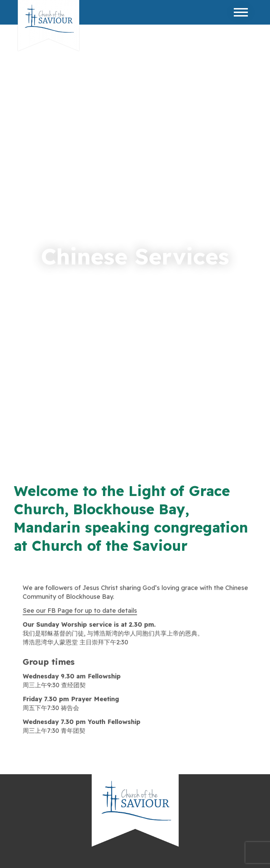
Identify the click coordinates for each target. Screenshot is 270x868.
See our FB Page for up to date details (81, 611)
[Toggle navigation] (241, 12)
